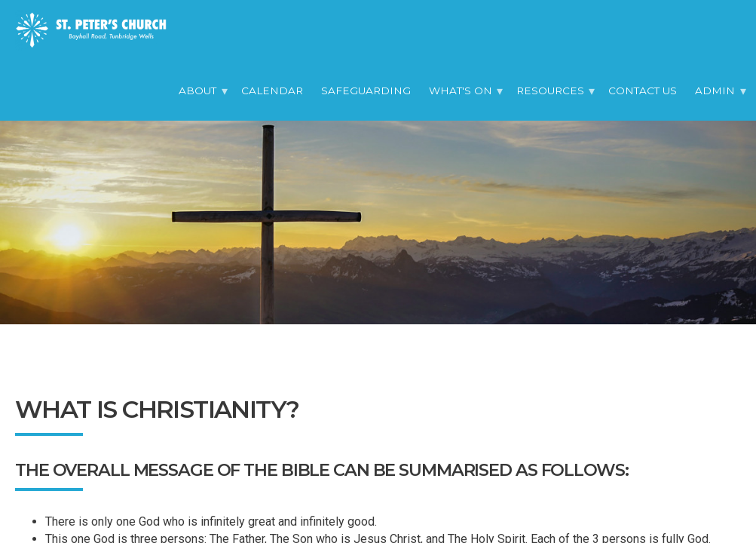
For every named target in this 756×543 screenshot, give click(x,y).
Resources (550, 90)
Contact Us (643, 90)
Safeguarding (366, 90)
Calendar (272, 90)
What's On (461, 90)
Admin (715, 90)
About (197, 90)
